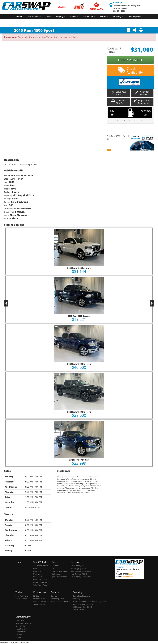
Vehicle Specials (40, 601)
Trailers (74, 17)
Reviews (19, 634)
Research (19, 637)
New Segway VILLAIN (79, 574)
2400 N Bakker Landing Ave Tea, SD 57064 (127, 5)
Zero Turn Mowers (59, 571)
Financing (118, 17)
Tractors (55, 566)
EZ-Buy (36, 596)
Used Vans (38, 574)
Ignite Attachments (60, 577)
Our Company (135, 17)
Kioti (48, 17)
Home (19, 17)
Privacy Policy (78, 610)
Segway (60, 17)
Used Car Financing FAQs (83, 604)
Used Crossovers (40, 580)
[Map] (131, 574)
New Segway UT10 (78, 569)
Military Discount (40, 599)
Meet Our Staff (22, 629)
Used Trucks (38, 571)
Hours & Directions (23, 626)
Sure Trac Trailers (22, 596)
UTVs (54, 569)
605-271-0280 (119, 11)
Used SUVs (38, 577)
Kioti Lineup (57, 574)
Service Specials (40, 604)
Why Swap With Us (23, 623)
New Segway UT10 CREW (81, 571)
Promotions (89, 17)
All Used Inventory (41, 566)
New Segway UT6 (78, 566)
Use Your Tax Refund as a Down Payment (89, 601)
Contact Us (20, 621)
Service (104, 17)
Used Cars (37, 569)
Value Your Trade (40, 585)
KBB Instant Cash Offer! (82, 607)
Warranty (76, 599)
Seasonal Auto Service (60, 601)
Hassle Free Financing (81, 596)
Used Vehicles (34, 17)
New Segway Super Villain (81, 577)
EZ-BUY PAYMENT (130, 60)
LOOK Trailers (21, 599)
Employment (21, 632)
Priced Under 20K (40, 582)
